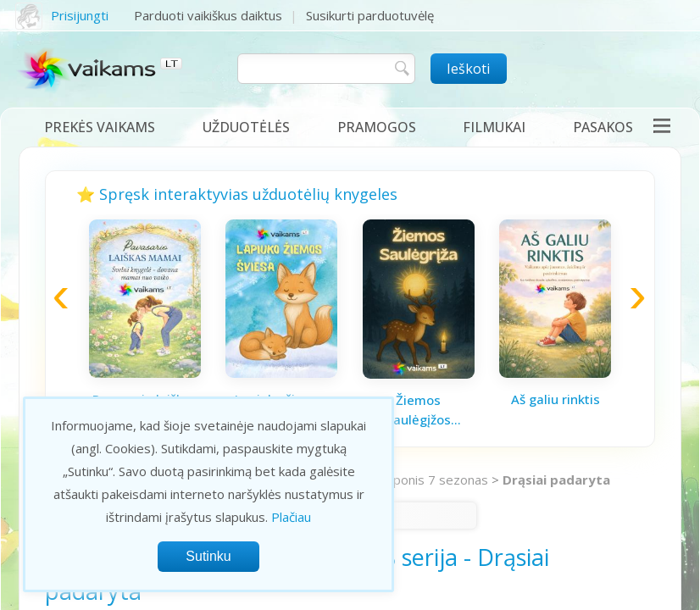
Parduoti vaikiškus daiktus (208, 15)
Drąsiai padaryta (556, 480)
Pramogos (377, 127)
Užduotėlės (246, 127)
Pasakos (603, 127)
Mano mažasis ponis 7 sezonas (398, 480)
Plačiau (291, 517)
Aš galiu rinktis (556, 399)
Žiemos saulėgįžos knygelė (419, 410)
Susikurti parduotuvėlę (370, 15)
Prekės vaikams (100, 127)
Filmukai (494, 127)
